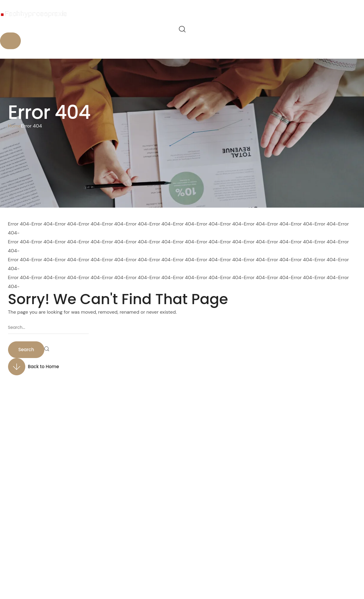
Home (15, 126)
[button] (182, 29)
